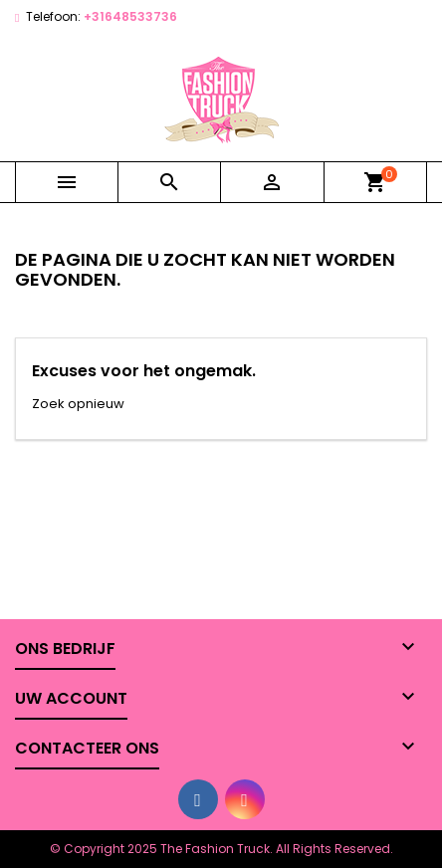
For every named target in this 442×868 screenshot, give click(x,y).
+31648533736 (130, 16)
